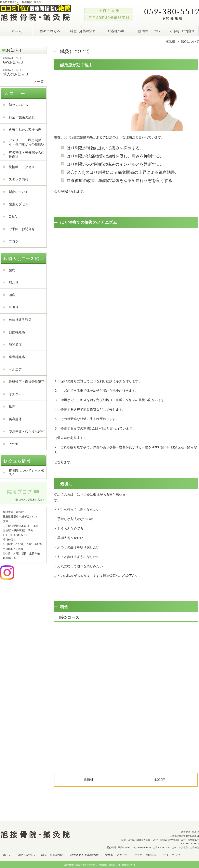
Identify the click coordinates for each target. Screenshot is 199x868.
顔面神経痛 (17, 332)
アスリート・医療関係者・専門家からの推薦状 (27, 142)
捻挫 (12, 407)
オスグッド (17, 394)
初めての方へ (50, 32)
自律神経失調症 (20, 320)
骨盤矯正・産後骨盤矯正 (27, 382)
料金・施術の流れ (83, 32)
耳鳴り (14, 307)
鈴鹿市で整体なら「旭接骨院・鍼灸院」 (99, 865)
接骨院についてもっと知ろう (27, 473)
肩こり (14, 283)
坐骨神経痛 (17, 357)
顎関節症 (15, 345)
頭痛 (12, 295)
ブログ (14, 241)
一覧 (40, 82)
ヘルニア (15, 369)
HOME (170, 41)
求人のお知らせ (16, 74)
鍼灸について (18, 192)
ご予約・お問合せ (182, 32)
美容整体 (15, 419)
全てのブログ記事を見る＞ (30, 500)
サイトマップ (172, 855)
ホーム (17, 32)
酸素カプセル (18, 204)
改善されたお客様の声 (116, 32)
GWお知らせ (13, 62)
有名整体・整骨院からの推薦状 (27, 155)
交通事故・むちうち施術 (27, 431)
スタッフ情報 (18, 179)
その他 (14, 444)
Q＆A (13, 217)
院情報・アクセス (149, 32)
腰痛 (12, 270)
